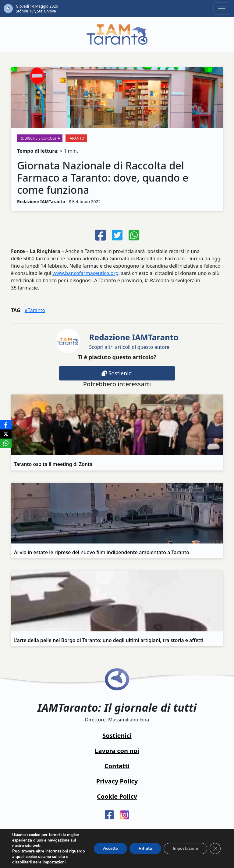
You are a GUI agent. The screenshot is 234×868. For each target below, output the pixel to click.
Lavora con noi (117, 751)
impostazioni (54, 862)
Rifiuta (145, 848)
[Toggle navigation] (222, 9)
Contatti (117, 766)
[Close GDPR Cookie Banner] (215, 849)
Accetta (110, 848)
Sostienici (117, 373)
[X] (6, 434)
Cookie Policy (117, 796)
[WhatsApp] (6, 443)
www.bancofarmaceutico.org (85, 273)
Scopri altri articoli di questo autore (134, 341)
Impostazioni (185, 848)
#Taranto (35, 310)
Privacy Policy (117, 781)
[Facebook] (6, 425)
